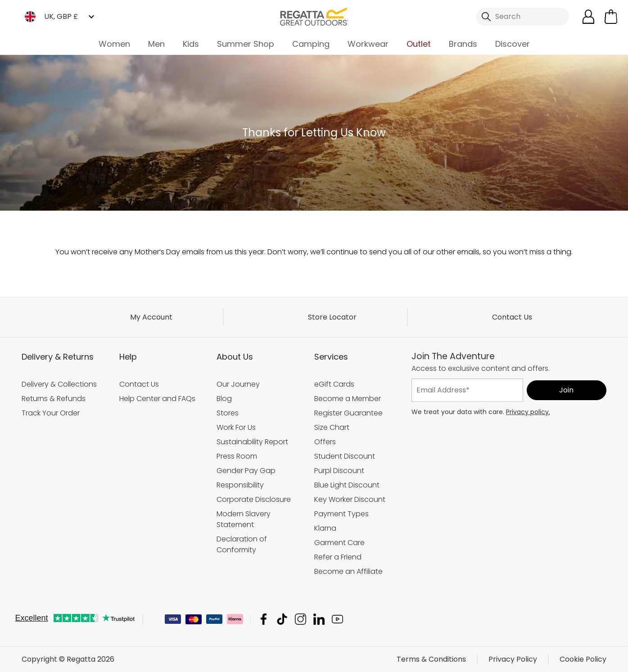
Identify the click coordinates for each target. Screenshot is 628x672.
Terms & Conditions (431, 659)
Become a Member (348, 399)
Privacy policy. (528, 411)
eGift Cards (334, 384)
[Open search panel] (523, 17)
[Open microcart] (611, 17)
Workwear (368, 44)
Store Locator (332, 317)
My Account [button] (151, 317)
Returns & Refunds (54, 399)
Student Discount (345, 456)
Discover (513, 44)
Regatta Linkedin (319, 619)
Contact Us (512, 317)
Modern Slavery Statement (244, 519)
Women (114, 44)
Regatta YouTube (337, 619)
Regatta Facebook (264, 619)
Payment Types (341, 513)
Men (156, 44)
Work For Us (236, 427)
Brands (463, 44)
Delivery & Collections (59, 384)
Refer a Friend (338, 557)
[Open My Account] (588, 17)
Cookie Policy (583, 659)
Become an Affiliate (348, 571)
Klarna (325, 528)
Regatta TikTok (282, 619)
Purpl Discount (339, 470)
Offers (325, 442)
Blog (224, 399)
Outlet (419, 44)
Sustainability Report (252, 442)
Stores (228, 413)
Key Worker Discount (350, 499)
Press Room (237, 456)
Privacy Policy (513, 659)
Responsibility (240, 485)
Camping (311, 44)
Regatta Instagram (300, 619)
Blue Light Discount (347, 485)
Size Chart (332, 427)
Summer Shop (246, 44)
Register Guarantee (348, 413)
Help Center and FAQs (157, 399)
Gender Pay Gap (246, 470)
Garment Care (339, 542)
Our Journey (238, 384)
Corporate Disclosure (254, 499)
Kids (191, 44)
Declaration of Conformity (242, 544)
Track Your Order (51, 413)
